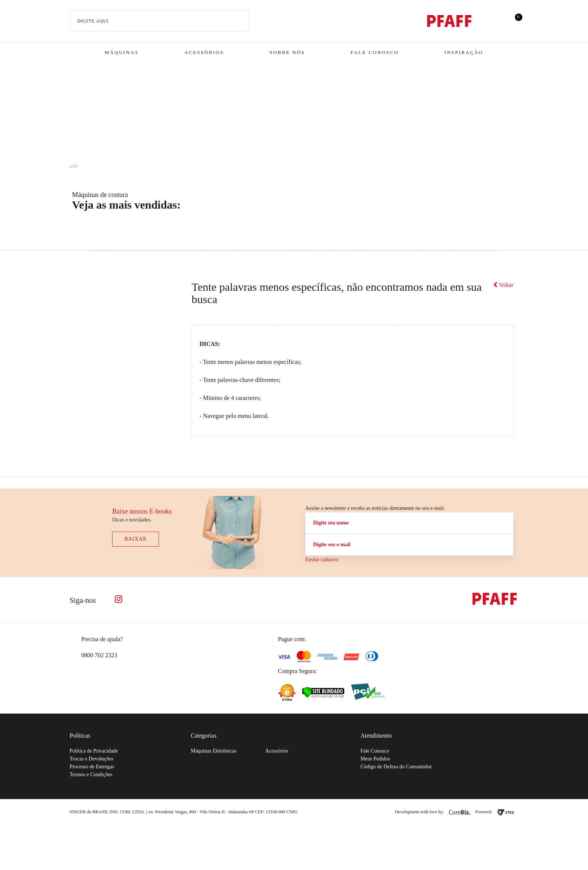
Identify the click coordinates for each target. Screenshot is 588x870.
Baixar (136, 539)
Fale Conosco (375, 52)
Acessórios (204, 52)
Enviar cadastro (322, 560)
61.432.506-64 (316, 812)
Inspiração (464, 52)
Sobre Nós (287, 52)
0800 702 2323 (99, 655)
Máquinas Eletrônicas (214, 751)
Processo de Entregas (92, 767)
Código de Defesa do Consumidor (396, 767)
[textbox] (160, 21)
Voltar (503, 285)
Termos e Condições (91, 775)
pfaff (74, 166)
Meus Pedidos (375, 759)
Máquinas (122, 52)
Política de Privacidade (94, 751)
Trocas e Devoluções (92, 759)
